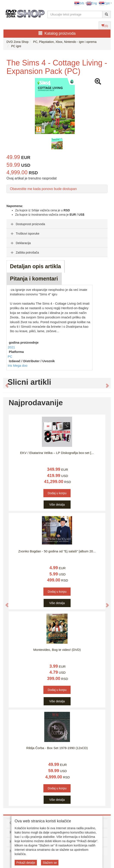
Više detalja (57, 505)
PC (10, 356)
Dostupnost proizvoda (27, 224)
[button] (5, 383)
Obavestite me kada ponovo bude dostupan (43, 189)
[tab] (57, 224)
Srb (79, 3)
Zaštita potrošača (24, 252)
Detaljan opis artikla (35, 266)
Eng (92, 3)
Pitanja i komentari (34, 279)
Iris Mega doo (18, 365)
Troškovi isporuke (25, 234)
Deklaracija (20, 243)
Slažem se (50, 863)
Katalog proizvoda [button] (57, 33)
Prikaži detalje (26, 863)
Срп (104, 3)
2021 (11, 347)
